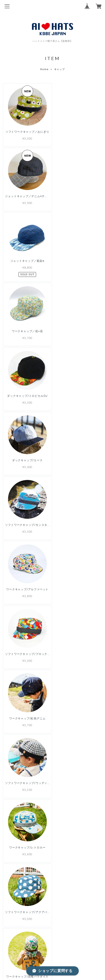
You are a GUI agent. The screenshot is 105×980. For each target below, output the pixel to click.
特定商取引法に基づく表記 (52, 951)
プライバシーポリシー (52, 944)
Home (44, 69)
